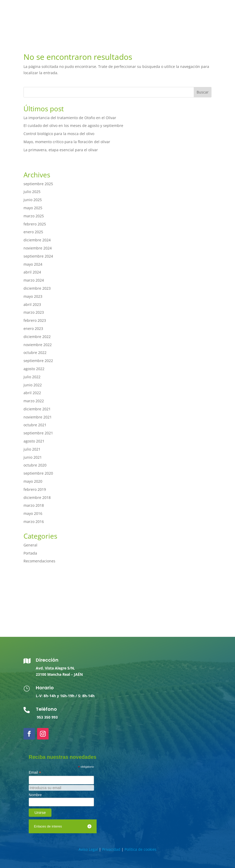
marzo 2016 (34, 522)
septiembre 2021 (38, 433)
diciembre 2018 (37, 497)
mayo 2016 (33, 513)
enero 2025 (33, 232)
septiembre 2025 (38, 184)
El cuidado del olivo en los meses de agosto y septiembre (73, 126)
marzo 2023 (34, 312)
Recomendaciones (39, 561)
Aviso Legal (88, 849)
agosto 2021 (34, 441)
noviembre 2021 (38, 417)
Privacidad (111, 849)
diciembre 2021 (37, 409)
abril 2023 (32, 304)
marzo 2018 (34, 505)
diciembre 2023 (37, 288)
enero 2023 (33, 328)
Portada (30, 553)
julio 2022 (32, 377)
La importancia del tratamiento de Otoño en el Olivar (70, 118)
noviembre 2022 (38, 345)
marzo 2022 (34, 401)
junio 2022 (33, 385)
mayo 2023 (33, 296)
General (30, 545)
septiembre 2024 (38, 256)
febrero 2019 (35, 489)
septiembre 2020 (38, 473)
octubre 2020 (35, 465)
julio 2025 (32, 192)
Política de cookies (140, 849)
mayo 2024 (33, 264)
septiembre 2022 (38, 361)
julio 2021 (32, 449)
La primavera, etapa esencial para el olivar (61, 150)
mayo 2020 (33, 481)
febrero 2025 (35, 224)
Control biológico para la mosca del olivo (59, 134)
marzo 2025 (34, 216)
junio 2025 (33, 200)
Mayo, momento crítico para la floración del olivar (67, 142)
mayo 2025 (33, 208)
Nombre (35, 795)
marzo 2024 (34, 280)
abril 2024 (32, 272)
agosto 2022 (34, 369)
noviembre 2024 (38, 248)
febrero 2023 (35, 320)
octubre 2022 (35, 353)
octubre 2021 (35, 425)
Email (35, 773)
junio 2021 (33, 457)
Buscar (203, 92)
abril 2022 (32, 393)
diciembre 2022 (37, 337)
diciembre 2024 (37, 240)
